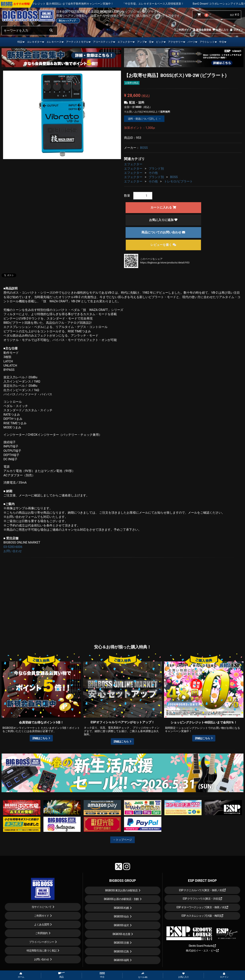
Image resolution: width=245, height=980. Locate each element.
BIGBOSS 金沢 (121, 925)
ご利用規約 (41, 933)
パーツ (191, 42)
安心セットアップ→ (68, 21)
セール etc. (143, 975)
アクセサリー (176, 42)
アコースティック (103, 42)
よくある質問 (42, 924)
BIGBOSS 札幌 (121, 908)
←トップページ (122, 840)
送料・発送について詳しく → (144, 119)
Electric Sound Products (202, 946)
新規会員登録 (202, 30)
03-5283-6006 (13, 547)
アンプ (141, 42)
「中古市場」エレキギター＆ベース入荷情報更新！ (167, 4)
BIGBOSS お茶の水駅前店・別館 (121, 899)
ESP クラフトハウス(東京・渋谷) (202, 899)
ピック (160, 42)
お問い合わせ (13, 551)
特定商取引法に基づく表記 (42, 951)
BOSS (144, 148)
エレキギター (34, 42)
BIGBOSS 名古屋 (121, 934)
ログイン (236, 30)
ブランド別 (156, 169)
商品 (61, 975)
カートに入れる (163, 207)
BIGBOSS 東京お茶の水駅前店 (121, 890)
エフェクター (125, 42)
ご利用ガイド (183, 30)
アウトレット (207, 42)
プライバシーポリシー (42, 942)
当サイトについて (42, 907)
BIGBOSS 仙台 (121, 916)
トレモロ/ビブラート (178, 181)
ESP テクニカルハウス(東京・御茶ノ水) (202, 890)
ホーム (21, 975)
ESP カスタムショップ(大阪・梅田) (202, 916)
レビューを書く (163, 245)
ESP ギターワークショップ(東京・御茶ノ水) (202, 907)
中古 (222, 42)
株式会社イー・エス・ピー (202, 951)
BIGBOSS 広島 (121, 951)
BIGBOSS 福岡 (121, 960)
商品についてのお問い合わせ (163, 232)
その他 (153, 173)
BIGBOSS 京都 (121, 943)
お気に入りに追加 (163, 220)
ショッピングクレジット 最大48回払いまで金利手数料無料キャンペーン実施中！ (79, 4)
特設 (20, 42)
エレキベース (54, 42)
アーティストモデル (77, 42)
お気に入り (220, 30)
